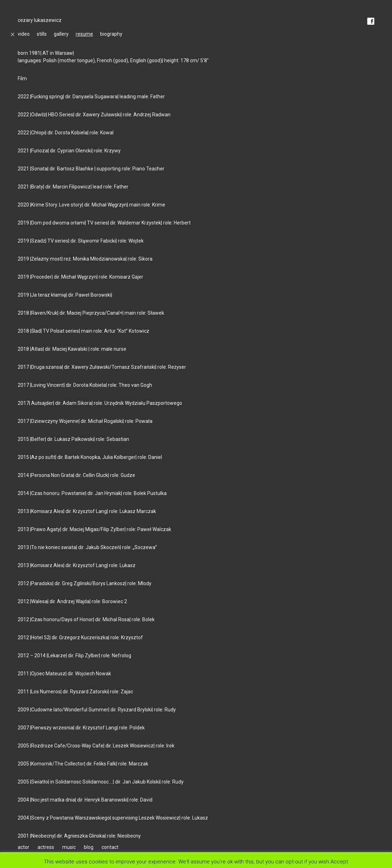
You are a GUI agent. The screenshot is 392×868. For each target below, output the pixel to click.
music (69, 847)
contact (110, 847)
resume (84, 34)
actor (24, 847)
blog (89, 847)
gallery (61, 34)
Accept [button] (339, 861)
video (24, 34)
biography (111, 34)
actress (46, 847)
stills (42, 34)
